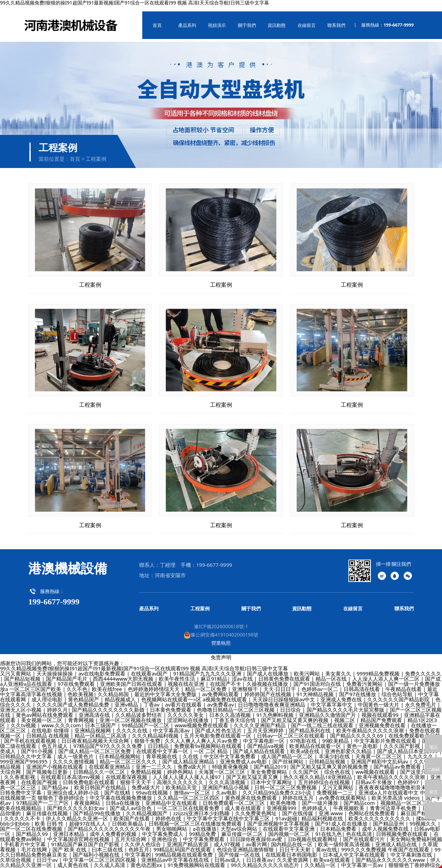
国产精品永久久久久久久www (391, 854)
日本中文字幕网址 (272, 777)
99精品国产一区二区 (146, 720)
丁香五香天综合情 (236, 714)
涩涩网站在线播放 (189, 714)
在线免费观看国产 (200, 865)
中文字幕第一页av (363, 859)
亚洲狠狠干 (246, 683)
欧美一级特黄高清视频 (345, 839)
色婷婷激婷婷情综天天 (154, 683)
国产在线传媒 (298, 808)
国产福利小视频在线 (97, 849)
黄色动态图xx (147, 859)
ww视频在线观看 (376, 766)
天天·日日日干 (280, 683)
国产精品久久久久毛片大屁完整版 (346, 704)
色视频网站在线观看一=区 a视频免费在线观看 (195, 694)
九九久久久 (421, 751)
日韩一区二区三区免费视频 (286, 782)
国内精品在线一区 (292, 839)
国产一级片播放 (321, 797)
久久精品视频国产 (147, 808)
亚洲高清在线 (95, 709)
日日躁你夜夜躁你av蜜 (257, 834)
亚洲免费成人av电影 (244, 756)
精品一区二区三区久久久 (129, 756)
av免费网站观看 (221, 689)
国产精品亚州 (389, 818)
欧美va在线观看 (333, 854)
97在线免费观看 (77, 678)
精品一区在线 (332, 673)
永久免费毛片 (421, 699)
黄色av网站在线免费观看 (45, 709)
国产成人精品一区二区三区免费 (95, 746)
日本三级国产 (101, 720)
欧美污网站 (308, 668)
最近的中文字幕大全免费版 (166, 689)
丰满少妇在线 (335, 751)
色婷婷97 (409, 777)
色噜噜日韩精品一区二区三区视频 (236, 704)
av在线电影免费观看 (103, 668)
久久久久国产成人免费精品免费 (74, 699)
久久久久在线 (133, 725)
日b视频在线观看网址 (314, 834)
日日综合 (291, 704)
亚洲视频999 (282, 802)
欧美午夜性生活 (178, 673)
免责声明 (221, 652)
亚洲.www (331, 808)
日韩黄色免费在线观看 (285, 673)
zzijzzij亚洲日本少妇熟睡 (202, 808)
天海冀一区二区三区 (379, 751)
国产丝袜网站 (289, 756)
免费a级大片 (193, 761)
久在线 (191, 751)
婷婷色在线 (169, 813)
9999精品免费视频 (379, 668)
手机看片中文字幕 (26, 839)
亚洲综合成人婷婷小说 (74, 787)
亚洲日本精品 (69, 828)
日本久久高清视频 (231, 709)
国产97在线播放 (358, 689)
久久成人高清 (110, 859)
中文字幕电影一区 (265, 735)
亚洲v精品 (127, 699)
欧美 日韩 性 (50, 818)
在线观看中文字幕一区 (163, 746)
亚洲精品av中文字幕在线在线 (176, 854)
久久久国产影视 (402, 740)
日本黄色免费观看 (171, 704)
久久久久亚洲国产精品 (260, 720)
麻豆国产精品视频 (421, 808)
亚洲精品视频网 (93, 725)
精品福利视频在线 (323, 813)
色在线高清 (359, 828)
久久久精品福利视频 (156, 730)
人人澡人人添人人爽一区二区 (387, 673)
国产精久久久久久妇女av (76, 802)
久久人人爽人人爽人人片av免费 (202, 735)
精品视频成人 (121, 694)
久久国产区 (306, 766)
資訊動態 (271, 22)
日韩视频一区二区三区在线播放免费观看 (196, 818)
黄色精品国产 (84, 694)
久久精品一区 (321, 859)
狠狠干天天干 (136, 777)
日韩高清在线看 (362, 683)
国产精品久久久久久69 (357, 730)
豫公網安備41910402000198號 (221, 629)
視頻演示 (214, 22)
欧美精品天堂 (182, 782)
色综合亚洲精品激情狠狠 (246, 844)
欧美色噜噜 (284, 797)
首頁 (156, 22)
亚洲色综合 (165, 834)
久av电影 (227, 787)
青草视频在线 (162, 751)
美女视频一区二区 (42, 714)
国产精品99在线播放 (98, 808)
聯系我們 (328, 22)
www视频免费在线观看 (202, 720)
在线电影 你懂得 (51, 725)
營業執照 (221, 637)
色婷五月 (139, 844)
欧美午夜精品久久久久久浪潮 (371, 725)
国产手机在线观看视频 (31, 735)
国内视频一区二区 (290, 828)
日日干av (48, 854)
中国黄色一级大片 (379, 699)
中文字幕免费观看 (204, 834)
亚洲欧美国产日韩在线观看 (132, 678)
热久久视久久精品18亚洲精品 (318, 771)
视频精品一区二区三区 (407, 797)
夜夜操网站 (88, 797)
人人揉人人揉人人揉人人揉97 (187, 771)
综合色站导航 (398, 689)
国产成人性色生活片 (219, 725)
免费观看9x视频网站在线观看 (209, 740)
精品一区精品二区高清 (101, 730)
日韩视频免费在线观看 (403, 828)
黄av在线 (326, 844)
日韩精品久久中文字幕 (27, 751)
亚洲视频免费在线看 (383, 720)
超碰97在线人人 (88, 818)
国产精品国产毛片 (67, 673)
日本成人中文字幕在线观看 (355, 849)
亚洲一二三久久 (155, 761)
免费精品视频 (147, 766)
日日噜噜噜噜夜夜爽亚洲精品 (272, 699)
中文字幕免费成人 (163, 828)
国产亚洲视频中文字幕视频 (279, 818)
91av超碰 (286, 813)
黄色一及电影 (363, 740)
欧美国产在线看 (132, 813)
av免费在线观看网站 (343, 792)
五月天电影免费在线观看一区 (218, 730)
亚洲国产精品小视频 (226, 782)
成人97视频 (228, 839)
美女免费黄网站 (270, 766)
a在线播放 (204, 823)
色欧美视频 (81, 689)
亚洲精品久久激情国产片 (328, 709)
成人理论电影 (48, 694)
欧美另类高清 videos (396, 792)
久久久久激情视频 (74, 756)
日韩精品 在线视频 (48, 730)
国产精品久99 (32, 828)
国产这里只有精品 (421, 766)
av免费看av (220, 699)
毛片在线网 (35, 844)
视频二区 (345, 714)
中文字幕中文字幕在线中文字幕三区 (229, 813)
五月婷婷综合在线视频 (325, 777)
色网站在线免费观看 (372, 808)
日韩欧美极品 (128, 818)
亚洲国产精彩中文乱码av (380, 756)
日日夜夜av (259, 854)
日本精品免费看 (339, 823)
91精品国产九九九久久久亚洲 (208, 668)
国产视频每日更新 (48, 766)
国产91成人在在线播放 (342, 818)
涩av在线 (243, 673)
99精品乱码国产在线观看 (183, 844)
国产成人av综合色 (131, 802)
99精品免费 (203, 828)
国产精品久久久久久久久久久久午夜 (110, 823)
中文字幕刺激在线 (412, 849)
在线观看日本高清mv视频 (71, 771)
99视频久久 (424, 818)
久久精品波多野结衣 (139, 709)
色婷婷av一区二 (320, 683)
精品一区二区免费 (206, 683)
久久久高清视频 (228, 777)
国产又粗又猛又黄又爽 (253, 771)
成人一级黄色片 (76, 751)
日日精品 (159, 740)
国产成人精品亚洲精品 (189, 756)
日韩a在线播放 (123, 797)
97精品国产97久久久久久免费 (108, 740)
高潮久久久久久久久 (181, 777)
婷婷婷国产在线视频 (268, 689)
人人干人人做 (92, 865)
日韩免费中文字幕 (21, 787)
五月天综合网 (131, 834)
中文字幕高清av (172, 725)
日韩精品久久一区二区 (100, 766)
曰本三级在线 (108, 844)
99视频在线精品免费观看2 (144, 865)
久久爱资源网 (293, 854)
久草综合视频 (16, 854)
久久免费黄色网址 (257, 808)
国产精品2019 (270, 761)
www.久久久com (61, 720)
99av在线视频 (152, 787)
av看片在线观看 (184, 699)
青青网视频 (82, 714)
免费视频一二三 (335, 787)
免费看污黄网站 (365, 678)
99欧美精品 (336, 735)
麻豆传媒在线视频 (48, 808)
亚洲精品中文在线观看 (172, 797)
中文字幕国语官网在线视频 (79, 834)
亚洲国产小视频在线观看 (55, 761)
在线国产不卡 (226, 678)
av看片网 (256, 839)
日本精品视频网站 (121, 751)
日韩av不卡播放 (374, 777)
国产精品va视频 (266, 740)
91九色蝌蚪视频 (276, 709)
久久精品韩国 (114, 689)
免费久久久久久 (423, 668)
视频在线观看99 (381, 709)
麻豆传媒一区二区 (243, 828)
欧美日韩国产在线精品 (101, 782)
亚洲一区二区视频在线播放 (131, 714)
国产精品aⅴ (56, 782)
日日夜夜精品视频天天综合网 (96, 735)
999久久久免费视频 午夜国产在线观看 (386, 844)
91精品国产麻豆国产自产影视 (86, 839)
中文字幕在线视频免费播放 (122, 792)
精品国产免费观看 (382, 714)
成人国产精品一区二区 (288, 751)
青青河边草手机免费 (394, 802)
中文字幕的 (138, 849)
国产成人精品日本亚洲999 (408, 746)
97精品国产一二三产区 (43, 797)
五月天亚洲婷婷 (266, 725)
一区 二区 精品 (211, 746)
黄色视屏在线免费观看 (252, 792)
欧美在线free (108, 683)
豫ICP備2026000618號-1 (221, 621)
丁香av (152, 699)
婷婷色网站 (181, 766)
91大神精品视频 (316, 689)
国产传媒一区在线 (240, 849)
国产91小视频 (38, 746)
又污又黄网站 (16, 668)
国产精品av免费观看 (398, 761)
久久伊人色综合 (143, 839)
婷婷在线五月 (299, 792)
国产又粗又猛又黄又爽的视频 (295, 714)
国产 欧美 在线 (70, 844)
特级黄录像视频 (231, 761)
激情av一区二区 (193, 787)
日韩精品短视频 (328, 756)
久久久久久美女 (186, 709)
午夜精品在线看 (404, 683)
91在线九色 (329, 828)
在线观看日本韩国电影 (292, 849)
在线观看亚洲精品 (110, 761)
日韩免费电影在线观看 (89, 777)
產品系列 (185, 22)
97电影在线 (304, 735)
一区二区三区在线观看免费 (189, 802)
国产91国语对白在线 (318, 678)
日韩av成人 (228, 854)
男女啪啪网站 (172, 823)
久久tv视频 (24, 720)
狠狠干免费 (147, 735)
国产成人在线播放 (268, 668)
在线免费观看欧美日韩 (414, 730)
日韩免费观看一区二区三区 (234, 797)
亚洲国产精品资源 (188, 839)
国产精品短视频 (23, 673)
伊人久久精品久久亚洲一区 (78, 813)
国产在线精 (118, 787)
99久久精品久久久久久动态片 (265, 859)
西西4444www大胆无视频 (124, 673)
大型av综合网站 (240, 823)
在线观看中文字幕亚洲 (289, 823)
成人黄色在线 (74, 859)
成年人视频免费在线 (386, 823)
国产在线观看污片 (365, 834)
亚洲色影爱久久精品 (349, 746)
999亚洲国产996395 (24, 756)
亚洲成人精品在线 (397, 839)
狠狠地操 (61, 865)
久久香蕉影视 (20, 771)
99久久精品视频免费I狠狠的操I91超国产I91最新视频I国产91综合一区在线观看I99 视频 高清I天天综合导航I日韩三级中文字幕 (144, 663)
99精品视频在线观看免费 (185, 849)
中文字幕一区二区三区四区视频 (100, 854)
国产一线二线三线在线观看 (323, 720)
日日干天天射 (296, 844)
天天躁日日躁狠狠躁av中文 (284, 694)
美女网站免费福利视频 (416, 834)
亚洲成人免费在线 (342, 694)
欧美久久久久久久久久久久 (380, 813)
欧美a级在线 (305, 746)
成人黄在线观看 (244, 802)
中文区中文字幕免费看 (230, 751)
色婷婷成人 (315, 802)
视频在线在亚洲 (187, 678)
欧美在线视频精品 (21, 802)
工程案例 (96, 153)
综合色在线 (338, 766)
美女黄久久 (339, 668)
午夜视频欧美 (349, 802)
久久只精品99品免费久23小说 (277, 787)
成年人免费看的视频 (114, 828)
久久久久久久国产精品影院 (399, 694)
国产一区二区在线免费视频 (32, 823)
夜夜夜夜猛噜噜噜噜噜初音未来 (396, 782)
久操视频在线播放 (268, 678)
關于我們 (242, 22)
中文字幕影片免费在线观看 (386, 735)
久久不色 (77, 683)
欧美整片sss (31, 865)
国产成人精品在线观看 (260, 746)
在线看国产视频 (40, 777)
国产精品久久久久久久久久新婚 (109, 704)
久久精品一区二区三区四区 (189, 792)
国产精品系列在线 (310, 725)
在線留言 (299, 22)
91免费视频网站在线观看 (197, 859)
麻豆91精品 (214, 673)
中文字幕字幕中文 (332, 699)
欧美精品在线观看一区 (316, 740)
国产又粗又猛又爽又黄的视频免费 (330, 761)
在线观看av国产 (150, 668)
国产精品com (360, 797)
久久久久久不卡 (23, 813)
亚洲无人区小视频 (21, 704)
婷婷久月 (57, 704)
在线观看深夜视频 (127, 771)
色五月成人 (55, 740)
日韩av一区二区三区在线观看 (291, 730)
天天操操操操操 (55, 668)
